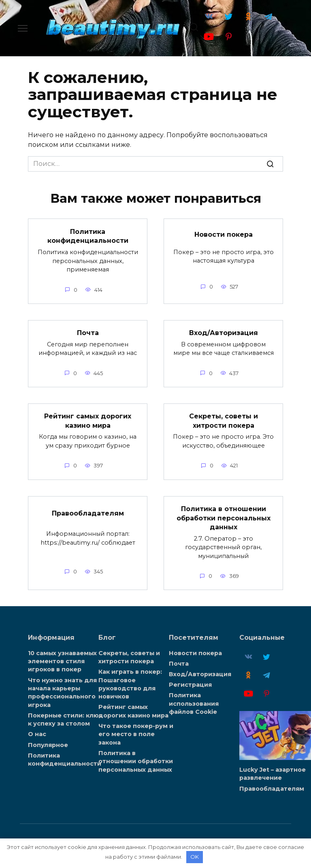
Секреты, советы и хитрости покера (224, 420)
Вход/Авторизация (224, 332)
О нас (37, 733)
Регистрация (190, 684)
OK (195, 857)
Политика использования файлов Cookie (194, 702)
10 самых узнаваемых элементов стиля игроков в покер (62, 660)
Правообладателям (88, 513)
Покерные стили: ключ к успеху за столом (65, 718)
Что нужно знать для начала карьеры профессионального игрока (62, 691)
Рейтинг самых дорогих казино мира (88, 420)
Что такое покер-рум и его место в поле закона (136, 733)
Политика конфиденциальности (88, 236)
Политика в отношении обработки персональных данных (224, 517)
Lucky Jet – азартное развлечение (273, 773)
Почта (88, 332)
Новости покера (224, 235)
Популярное (48, 743)
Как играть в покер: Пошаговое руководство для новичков (130, 683)
